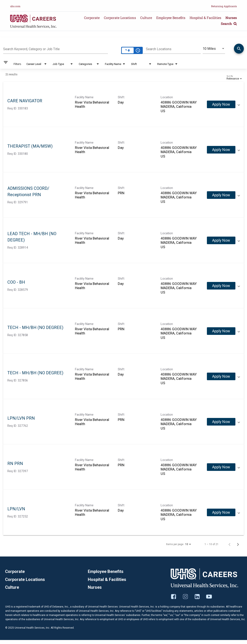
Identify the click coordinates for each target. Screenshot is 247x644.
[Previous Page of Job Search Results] (229, 544)
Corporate (92, 18)
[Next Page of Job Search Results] (238, 544)
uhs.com (15, 6)
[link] (123, 104)
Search (229, 24)
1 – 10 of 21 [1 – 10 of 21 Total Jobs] (212, 544)
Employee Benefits (171, 18)
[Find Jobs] (239, 49)
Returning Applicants (224, 6)
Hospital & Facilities (205, 18)
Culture (146, 18)
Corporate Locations (120, 18)
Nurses (231, 18)
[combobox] (56, 49)
